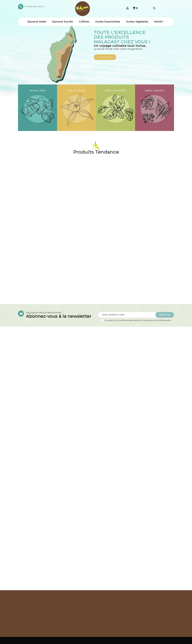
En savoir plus (105, 57)
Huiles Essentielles (108, 22)
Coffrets (84, 22)
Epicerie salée (37, 22)
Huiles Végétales (137, 22)
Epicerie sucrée (63, 22)
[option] (96, 48)
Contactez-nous (34, 6)
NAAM (158, 22)
